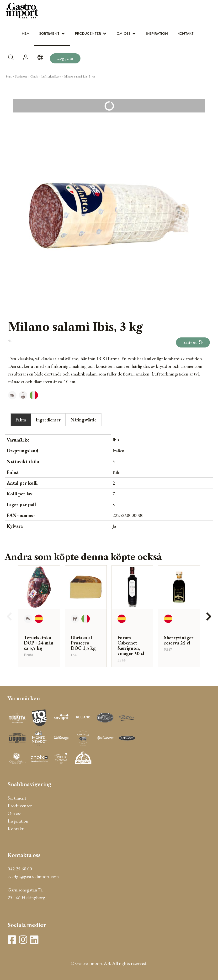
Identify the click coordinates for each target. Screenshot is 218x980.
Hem (26, 34)
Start (9, 77)
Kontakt (186, 34)
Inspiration (157, 34)
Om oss (123, 34)
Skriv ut (193, 342)
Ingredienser (48, 420)
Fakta (21, 420)
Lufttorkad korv (51, 77)
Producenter (88, 34)
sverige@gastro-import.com (33, 876)
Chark (34, 77)
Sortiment (49, 34)
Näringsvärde (83, 420)
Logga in (65, 58)
